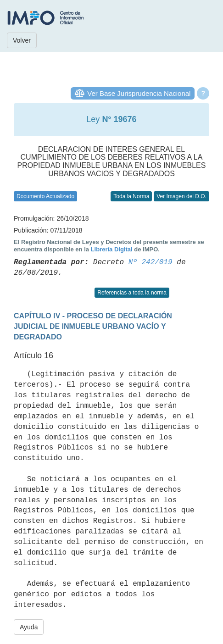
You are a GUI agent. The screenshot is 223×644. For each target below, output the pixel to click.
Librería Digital (112, 249)
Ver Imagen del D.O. (181, 196)
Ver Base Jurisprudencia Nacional (139, 93)
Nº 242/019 (151, 262)
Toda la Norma (131, 196)
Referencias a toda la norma (132, 293)
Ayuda (29, 627)
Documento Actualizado (45, 196)
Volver (22, 40)
